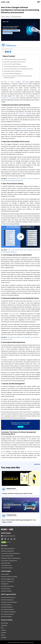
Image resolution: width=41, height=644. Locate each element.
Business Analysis (6, 563)
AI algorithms (21, 114)
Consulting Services (6, 565)
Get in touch (6, 533)
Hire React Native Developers (9, 602)
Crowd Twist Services (7, 568)
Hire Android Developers (7, 609)
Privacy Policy (24, 643)
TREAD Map (4, 625)
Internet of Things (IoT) (7, 581)
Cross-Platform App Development (10, 553)
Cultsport (4, 630)
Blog (8, 17)
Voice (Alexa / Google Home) (9, 561)
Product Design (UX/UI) (7, 556)
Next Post (37, 464)
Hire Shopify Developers (7, 614)
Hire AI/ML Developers (7, 607)
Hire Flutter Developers (7, 600)
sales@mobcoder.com (9, 536)
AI (35, 92)
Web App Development (7, 551)
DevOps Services (6, 589)
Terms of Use (30, 643)
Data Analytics (5, 574)
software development (28, 128)
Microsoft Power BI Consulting (9, 577)
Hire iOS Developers (6, 605)
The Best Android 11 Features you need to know (17, 493)
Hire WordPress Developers (8, 612)
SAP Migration (5, 584)
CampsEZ (4, 637)
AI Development (16, 17)
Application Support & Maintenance (11, 558)
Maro (2, 628)
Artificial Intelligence (16, 82)
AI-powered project (14, 314)
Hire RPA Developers (6, 617)
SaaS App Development (8, 586)
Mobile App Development (8, 549)
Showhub (4, 633)
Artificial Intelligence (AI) (8, 579)
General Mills (4, 623)
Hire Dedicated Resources (8, 597)
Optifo (3, 635)
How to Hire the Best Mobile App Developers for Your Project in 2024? (19, 521)
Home (3, 17)
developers (36, 301)
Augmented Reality (6, 591)
